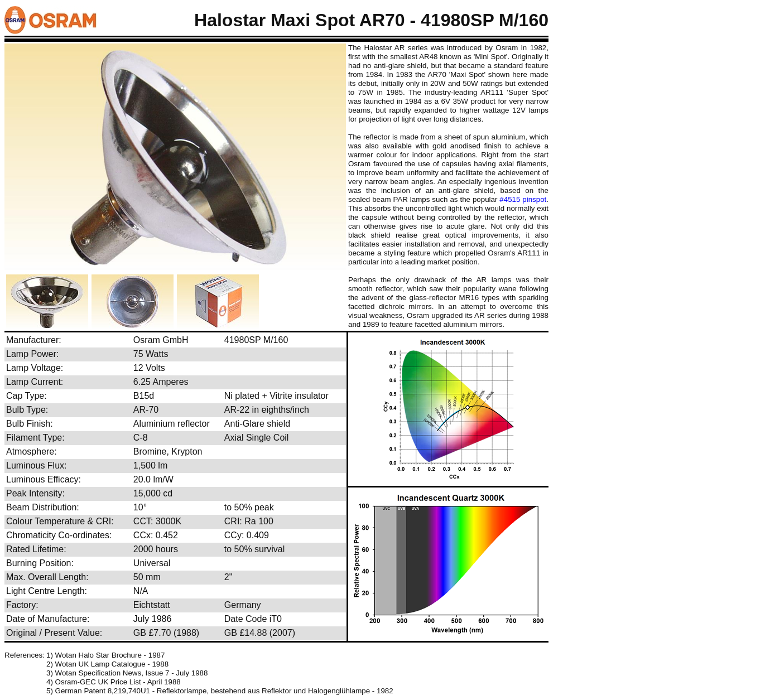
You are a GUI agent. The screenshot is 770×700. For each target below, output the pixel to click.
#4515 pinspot (523, 199)
